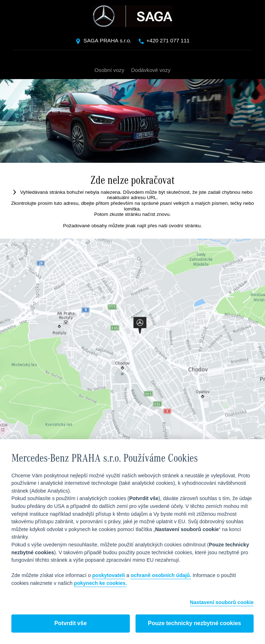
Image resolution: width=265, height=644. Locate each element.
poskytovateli (108, 576)
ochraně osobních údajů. (161, 576)
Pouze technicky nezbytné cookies (195, 624)
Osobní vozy (110, 70)
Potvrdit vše (71, 624)
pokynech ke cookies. (100, 583)
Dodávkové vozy (151, 70)
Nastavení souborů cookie (222, 603)
